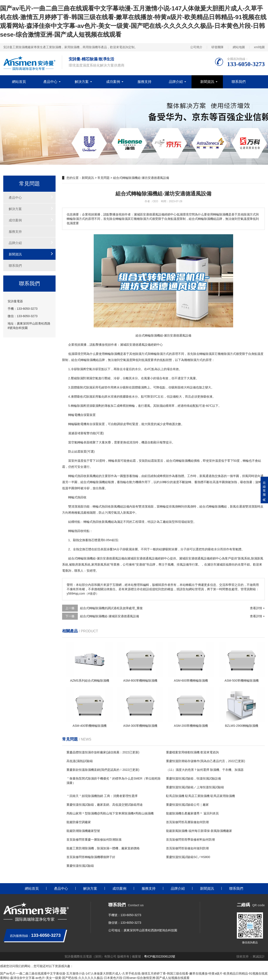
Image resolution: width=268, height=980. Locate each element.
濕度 (148, 360)
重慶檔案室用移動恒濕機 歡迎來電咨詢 (192, 752)
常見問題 (103, 178)
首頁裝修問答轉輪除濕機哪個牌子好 (91, 857)
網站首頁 (19, 82)
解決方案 (82, 82)
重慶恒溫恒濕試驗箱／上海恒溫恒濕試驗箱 (195, 787)
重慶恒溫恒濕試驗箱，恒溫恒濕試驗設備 (193, 778)
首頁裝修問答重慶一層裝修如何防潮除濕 (94, 840)
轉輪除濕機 (88, 360)
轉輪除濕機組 (185, 461)
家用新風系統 (100, 564)
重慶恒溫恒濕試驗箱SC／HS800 (188, 857)
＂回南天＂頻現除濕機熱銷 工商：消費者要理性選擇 (102, 796)
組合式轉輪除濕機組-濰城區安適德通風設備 (109, 616)
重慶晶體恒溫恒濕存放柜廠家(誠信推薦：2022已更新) (103, 752)
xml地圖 (259, 47)
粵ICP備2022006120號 (160, 956)
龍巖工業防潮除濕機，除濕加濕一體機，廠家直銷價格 (103, 848)
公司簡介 (196, 47)
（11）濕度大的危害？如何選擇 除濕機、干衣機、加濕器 (205, 770)
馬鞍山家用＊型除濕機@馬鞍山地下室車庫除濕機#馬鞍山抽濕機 (110, 813)
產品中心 (50, 82)
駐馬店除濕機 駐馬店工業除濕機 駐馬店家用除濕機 (200, 796)
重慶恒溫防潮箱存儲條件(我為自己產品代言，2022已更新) (205, 761)
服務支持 (144, 82)
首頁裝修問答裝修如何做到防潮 (187, 848)
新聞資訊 (207, 82)
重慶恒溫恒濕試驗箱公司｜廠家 (187, 805)
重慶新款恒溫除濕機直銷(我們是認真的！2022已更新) (103, 770)
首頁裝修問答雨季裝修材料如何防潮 (190, 840)
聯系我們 (239, 82)
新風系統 (244, 558)
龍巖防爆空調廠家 (79, 822)
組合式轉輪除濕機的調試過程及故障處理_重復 (111, 608)
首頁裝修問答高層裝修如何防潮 (187, 822)
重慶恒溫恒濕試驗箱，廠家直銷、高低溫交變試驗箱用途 (105, 805)
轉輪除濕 (157, 354)
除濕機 (115, 354)
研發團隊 (217, 47)
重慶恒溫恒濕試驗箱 (80, 866)
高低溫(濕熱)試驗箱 (80, 761)
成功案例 (113, 82)
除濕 (138, 354)
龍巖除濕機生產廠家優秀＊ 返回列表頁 (192, 813)
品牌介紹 (176, 82)
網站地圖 (239, 47)
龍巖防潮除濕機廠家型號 (83, 831)
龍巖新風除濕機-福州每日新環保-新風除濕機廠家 (199, 831)
